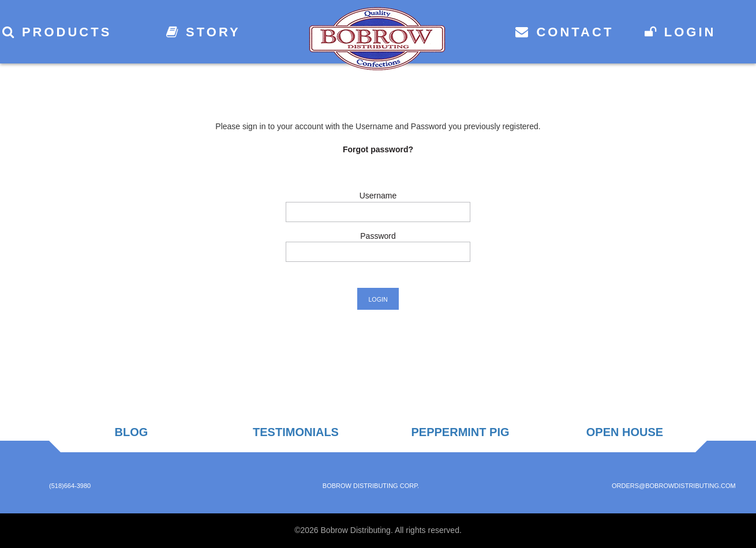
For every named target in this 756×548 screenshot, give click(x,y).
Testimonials (296, 432)
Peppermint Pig (460, 432)
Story (203, 32)
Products (57, 32)
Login (680, 32)
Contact (564, 32)
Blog (132, 432)
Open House (625, 432)
